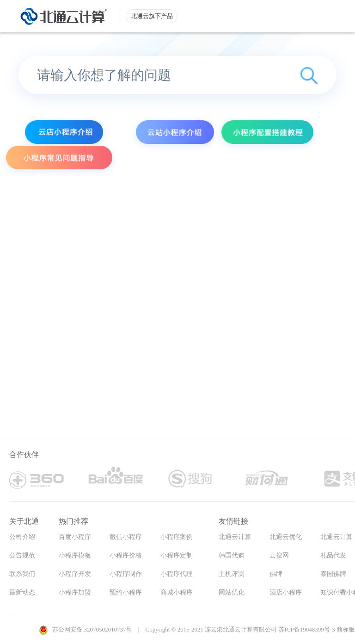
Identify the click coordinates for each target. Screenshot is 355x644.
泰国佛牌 (333, 574)
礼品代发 (333, 555)
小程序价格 (126, 555)
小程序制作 (126, 574)
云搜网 (279, 555)
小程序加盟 (75, 592)
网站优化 (232, 592)
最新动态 (22, 592)
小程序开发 (75, 574)
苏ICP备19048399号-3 (307, 629)
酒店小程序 (286, 592)
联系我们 (22, 574)
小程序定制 (177, 555)
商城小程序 (177, 592)
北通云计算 (235, 537)
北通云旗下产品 (152, 16)
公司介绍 (22, 537)
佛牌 (276, 574)
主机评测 (232, 574)
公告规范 (22, 555)
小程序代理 (177, 574)
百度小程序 (75, 537)
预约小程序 (126, 592)
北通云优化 (286, 537)
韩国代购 (232, 555)
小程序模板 (75, 555)
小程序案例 (177, 537)
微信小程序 (126, 537)
